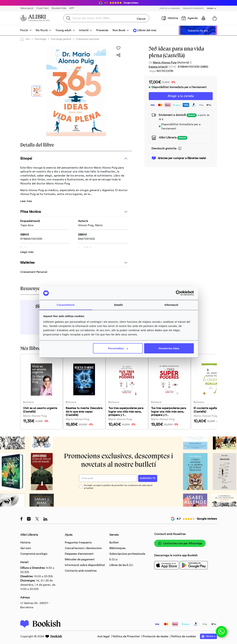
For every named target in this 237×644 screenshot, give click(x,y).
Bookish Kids (59, 8)
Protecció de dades (156, 636)
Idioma (210, 8)
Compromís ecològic (34, 553)
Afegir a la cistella (181, 96)
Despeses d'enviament (79, 553)
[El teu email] (108, 478)
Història (170, 18)
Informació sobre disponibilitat (85, 565)
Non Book (119, 30)
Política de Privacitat (127, 636)
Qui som (26, 548)
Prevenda (102, 30)
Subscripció (27, 8)
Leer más (26, 201)
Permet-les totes (169, 348)
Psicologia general (61, 39)
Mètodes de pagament (80, 559)
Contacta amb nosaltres (81, 570)
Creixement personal (87, 39)
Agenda (190, 18)
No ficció (42, 30)
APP (72, 8)
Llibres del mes (147, 30)
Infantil (84, 30)
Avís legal (104, 636)
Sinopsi (26, 159)
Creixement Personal (34, 267)
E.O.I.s (113, 559)
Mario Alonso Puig (165, 63)
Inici (25, 39)
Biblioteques (117, 548)
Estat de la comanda (170, 8)
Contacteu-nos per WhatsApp (180, 543)
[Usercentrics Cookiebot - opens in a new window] (178, 293)
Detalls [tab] (119, 305)
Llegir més (27, 247)
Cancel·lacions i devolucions (83, 548)
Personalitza (118, 348)
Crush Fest (42, 8)
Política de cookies (184, 636)
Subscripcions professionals (127, 553)
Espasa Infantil (158, 67)
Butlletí (114, 542)
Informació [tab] (171, 305)
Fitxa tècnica (30, 212)
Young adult (63, 30)
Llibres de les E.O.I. (121, 565)
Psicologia (40, 39)
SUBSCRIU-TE (148, 478)
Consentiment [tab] (66, 305)
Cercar (141, 18)
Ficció (24, 30)
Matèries (27, 258)
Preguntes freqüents (193, 8)
